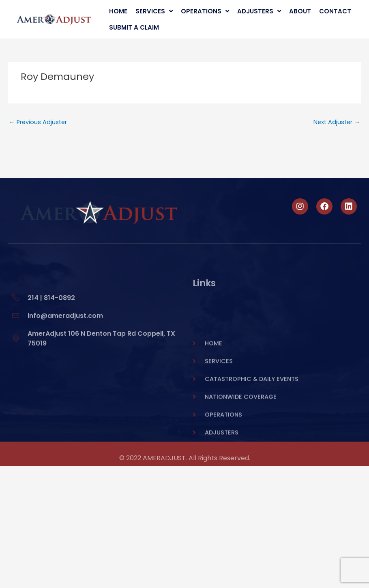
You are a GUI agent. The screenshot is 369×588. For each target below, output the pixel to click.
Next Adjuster (337, 122)
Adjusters (259, 12)
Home (118, 11)
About (300, 11)
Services (154, 12)
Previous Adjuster (38, 122)
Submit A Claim (134, 27)
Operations (205, 12)
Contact (335, 11)
